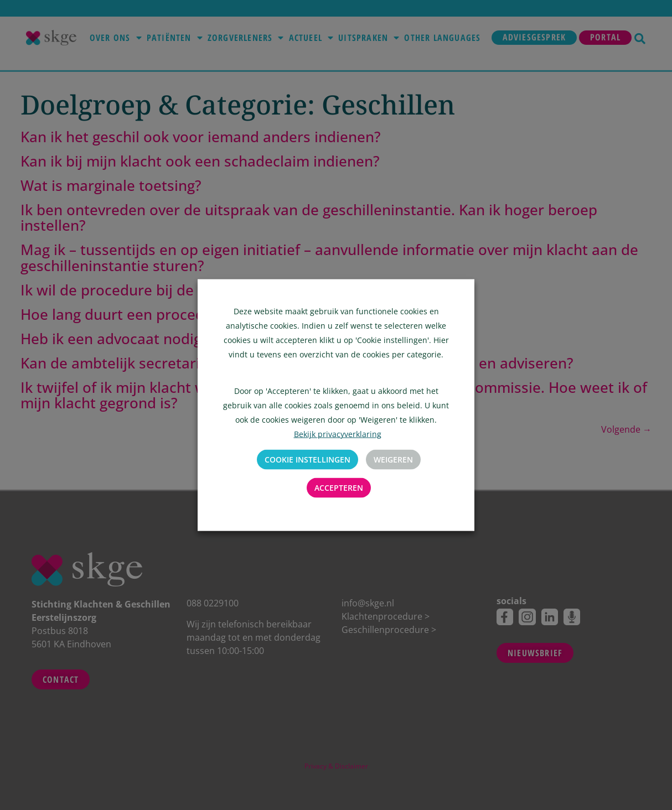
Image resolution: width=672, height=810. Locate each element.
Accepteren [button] (339, 488)
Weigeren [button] (393, 459)
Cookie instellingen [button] (307, 459)
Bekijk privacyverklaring (338, 434)
